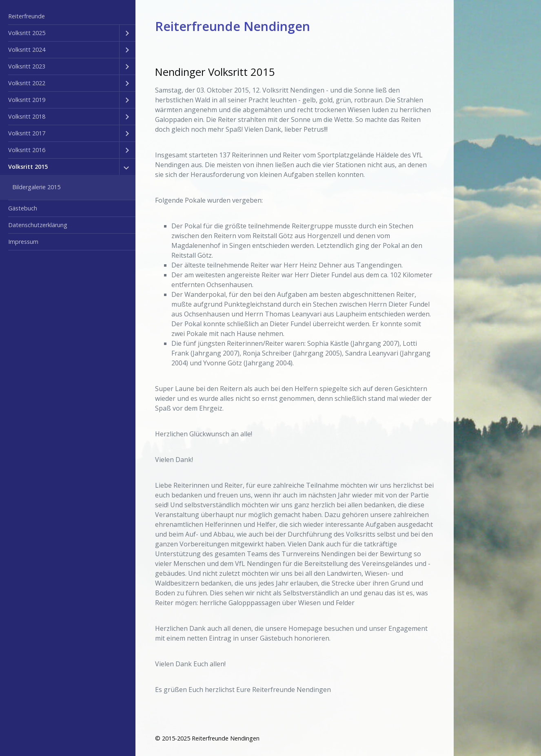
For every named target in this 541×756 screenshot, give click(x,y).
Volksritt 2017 (27, 133)
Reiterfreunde (27, 16)
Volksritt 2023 (27, 66)
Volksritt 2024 (27, 50)
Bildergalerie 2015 (36, 187)
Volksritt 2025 (27, 33)
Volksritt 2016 (27, 150)
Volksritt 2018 (27, 116)
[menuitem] (68, 17)
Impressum (23, 242)
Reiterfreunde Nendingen (233, 26)
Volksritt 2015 (28, 167)
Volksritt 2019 (27, 100)
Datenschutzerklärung (38, 225)
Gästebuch (23, 208)
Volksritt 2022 (27, 83)
